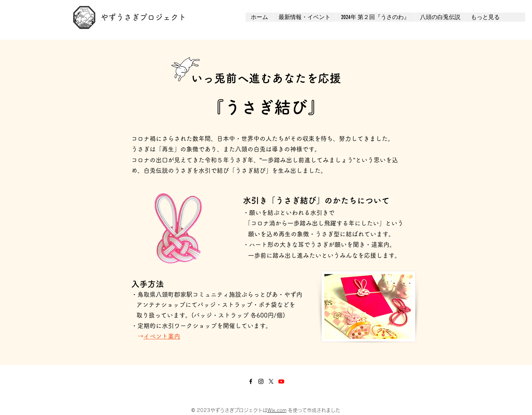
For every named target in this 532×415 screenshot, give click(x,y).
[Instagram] (261, 381)
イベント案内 (162, 336)
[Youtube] (281, 381)
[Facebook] (251, 381)
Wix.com (277, 410)
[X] (271, 381)
